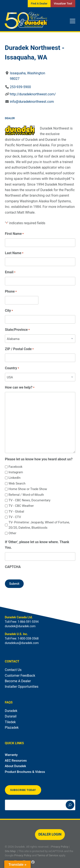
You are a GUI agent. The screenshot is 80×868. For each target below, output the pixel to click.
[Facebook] (33, 862)
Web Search (17, 483)
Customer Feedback (20, 676)
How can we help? (20, 388)
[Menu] (73, 21)
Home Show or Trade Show (28, 489)
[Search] (70, 805)
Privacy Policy (60, 847)
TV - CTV (15, 517)
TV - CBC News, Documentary (29, 500)
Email (10, 272)
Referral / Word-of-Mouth (26, 495)
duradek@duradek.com (20, 626)
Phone (11, 292)
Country (12, 368)
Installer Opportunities (22, 687)
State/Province (17, 330)
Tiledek (10, 722)
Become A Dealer (18, 681)
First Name (14, 234)
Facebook (15, 467)
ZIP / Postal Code (19, 349)
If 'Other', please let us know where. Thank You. (37, 545)
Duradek (11, 711)
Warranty (11, 755)
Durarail (11, 716)
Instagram (16, 472)
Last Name (14, 253)
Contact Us (13, 670)
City (9, 311)
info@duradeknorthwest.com (32, 102)
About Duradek (16, 766)
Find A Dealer (39, 4)
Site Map (10, 851)
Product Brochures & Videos (25, 772)
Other (12, 533)
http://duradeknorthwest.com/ (33, 94)
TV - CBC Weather (21, 506)
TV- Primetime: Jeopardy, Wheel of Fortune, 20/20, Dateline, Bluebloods (39, 525)
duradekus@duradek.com (22, 643)
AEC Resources (16, 761)
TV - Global (16, 511)
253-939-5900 (20, 87)
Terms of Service (48, 855)
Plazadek (12, 728)
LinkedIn (14, 478)
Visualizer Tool (63, 4)
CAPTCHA (13, 567)
